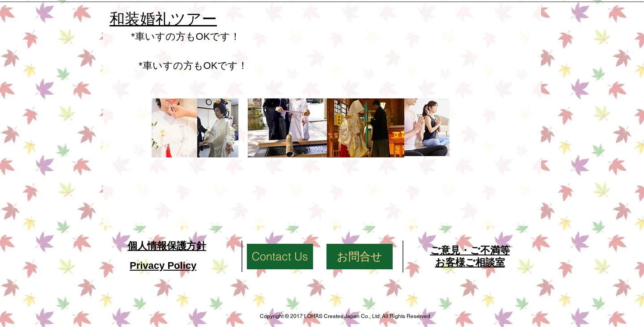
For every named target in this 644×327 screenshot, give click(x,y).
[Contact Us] (280, 257)
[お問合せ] (360, 257)
